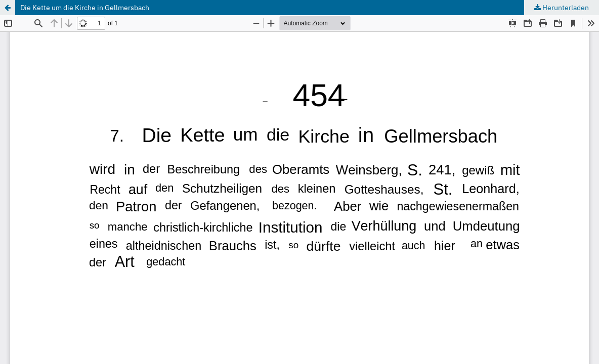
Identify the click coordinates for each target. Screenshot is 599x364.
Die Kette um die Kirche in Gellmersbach (85, 8)
